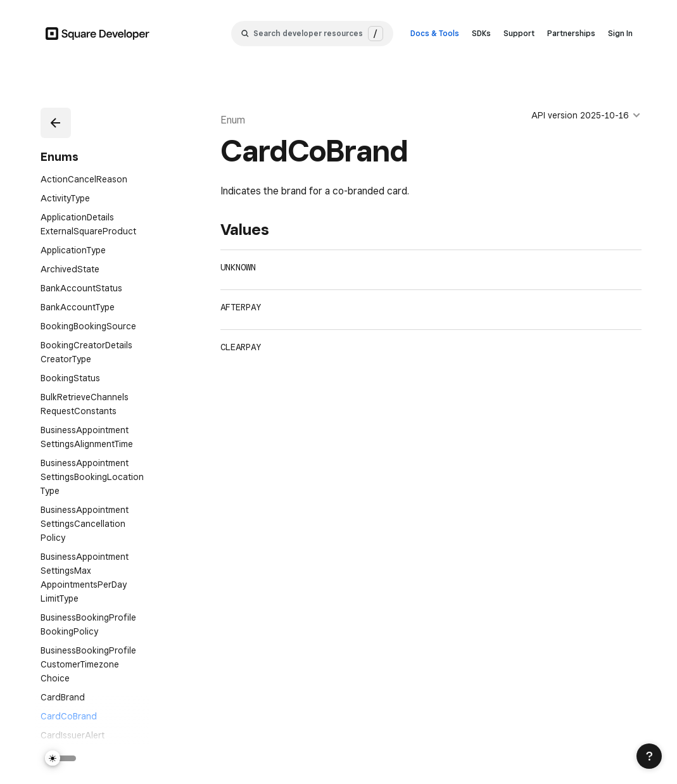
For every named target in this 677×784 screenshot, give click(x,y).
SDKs (481, 33)
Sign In (620, 33)
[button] (56, 123)
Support (519, 33)
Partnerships (571, 33)
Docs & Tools (435, 33)
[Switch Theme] (61, 758)
